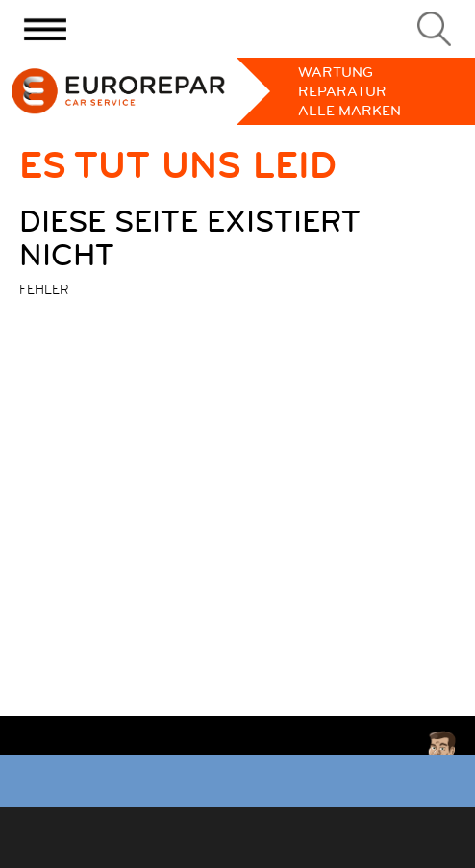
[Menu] (45, 29)
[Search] (434, 29)
